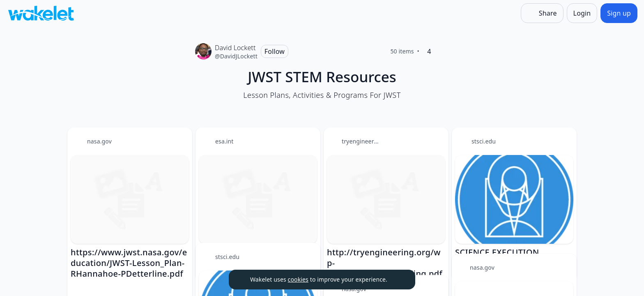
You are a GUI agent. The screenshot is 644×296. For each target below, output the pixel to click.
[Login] (582, 13)
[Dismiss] (399, 280)
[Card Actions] (179, 141)
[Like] (442, 51)
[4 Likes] (429, 51)
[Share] (542, 13)
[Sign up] (619, 13)
